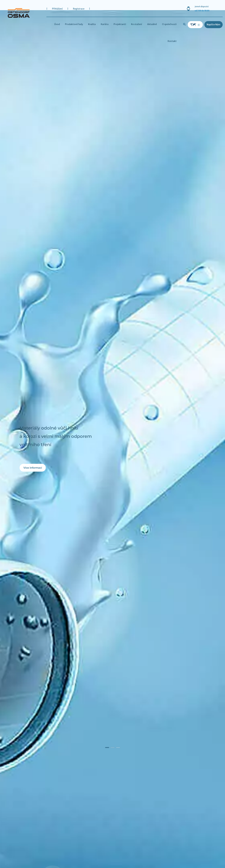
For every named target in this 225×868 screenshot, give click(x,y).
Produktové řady (74, 24)
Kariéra (105, 24)
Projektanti (120, 24)
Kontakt (172, 41)
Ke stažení (137, 24)
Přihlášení (57, 9)
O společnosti (169, 24)
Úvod (57, 24)
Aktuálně (152, 24)
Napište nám (214, 25)
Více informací (33, 468)
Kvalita (92, 24)
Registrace (79, 9)
